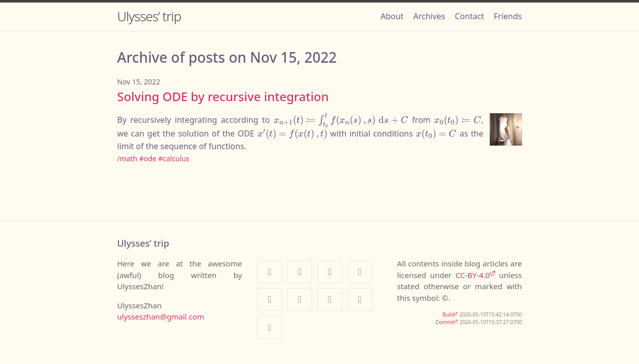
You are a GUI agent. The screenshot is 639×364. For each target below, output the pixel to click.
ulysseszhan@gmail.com (161, 316)
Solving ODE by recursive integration (223, 96)
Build (448, 314)
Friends (508, 16)
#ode (148, 158)
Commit (445, 322)
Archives (429, 16)
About (392, 16)
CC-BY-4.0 (473, 275)
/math (127, 158)
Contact (470, 16)
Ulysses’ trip (149, 16)
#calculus (174, 158)
